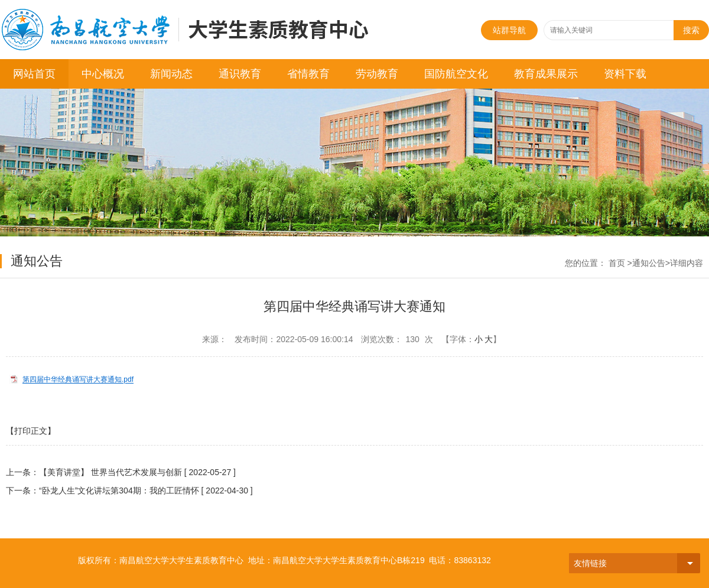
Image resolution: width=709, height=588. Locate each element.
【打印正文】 (31, 431)
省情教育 (308, 74)
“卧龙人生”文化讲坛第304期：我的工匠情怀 (119, 490)
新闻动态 (171, 74)
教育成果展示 (546, 74)
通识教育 (240, 74)
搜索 (691, 30)
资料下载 (625, 74)
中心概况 (103, 74)
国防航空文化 (456, 74)
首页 (617, 263)
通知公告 (649, 263)
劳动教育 (377, 74)
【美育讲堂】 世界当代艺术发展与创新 (110, 472)
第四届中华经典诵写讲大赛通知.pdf (78, 380)
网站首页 (34, 74)
